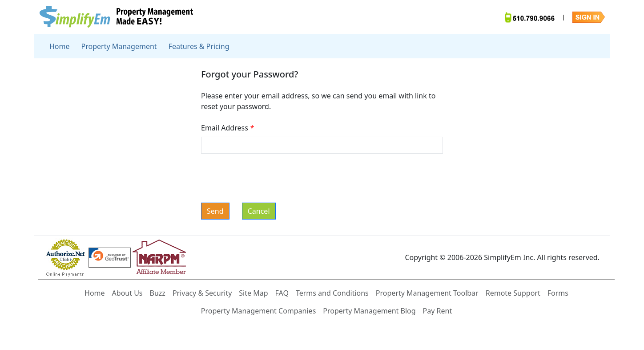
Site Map (253, 293)
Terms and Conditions (332, 293)
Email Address (229, 128)
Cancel (259, 211)
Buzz (158, 293)
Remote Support (513, 293)
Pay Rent (438, 311)
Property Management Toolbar (427, 293)
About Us (127, 293)
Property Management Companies (259, 311)
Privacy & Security (202, 293)
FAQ (282, 293)
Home (60, 46)
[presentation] (269, 178)
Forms (558, 293)
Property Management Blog (369, 311)
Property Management (119, 46)
